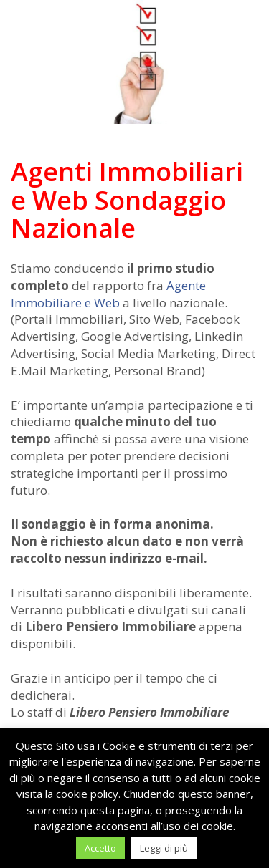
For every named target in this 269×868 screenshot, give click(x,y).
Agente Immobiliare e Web (108, 294)
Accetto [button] (100, 848)
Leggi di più (164, 848)
